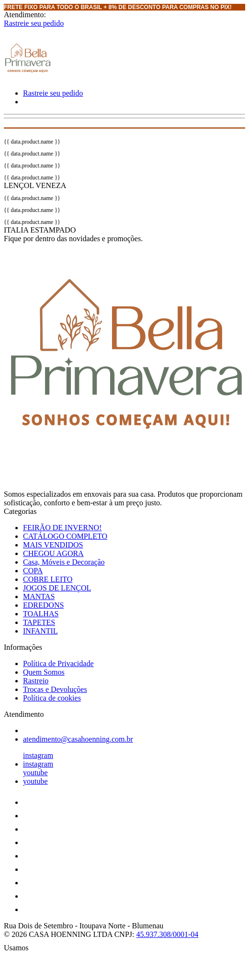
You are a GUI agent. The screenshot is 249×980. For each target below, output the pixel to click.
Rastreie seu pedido (34, 23)
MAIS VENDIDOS (53, 545)
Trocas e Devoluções (55, 689)
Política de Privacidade (58, 663)
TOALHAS (41, 614)
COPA (33, 571)
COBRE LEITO (48, 579)
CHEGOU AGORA (53, 553)
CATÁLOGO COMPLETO (65, 536)
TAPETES (39, 622)
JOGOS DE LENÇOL (57, 588)
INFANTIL (40, 631)
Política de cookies (52, 698)
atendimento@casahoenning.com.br (78, 739)
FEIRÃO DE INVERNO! (62, 528)
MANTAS (39, 596)
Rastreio (36, 681)
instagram (38, 755)
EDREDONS (43, 605)
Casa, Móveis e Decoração (64, 562)
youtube (35, 773)
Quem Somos (44, 672)
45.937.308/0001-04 (167, 934)
